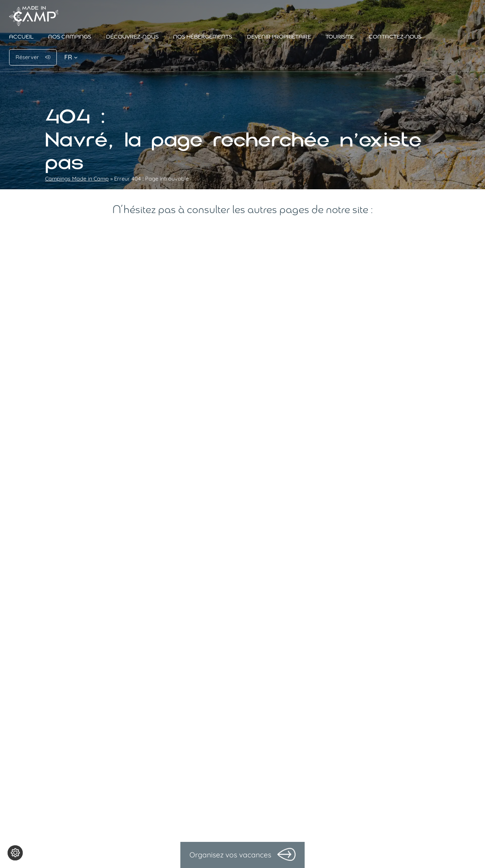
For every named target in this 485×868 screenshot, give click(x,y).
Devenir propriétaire (279, 37)
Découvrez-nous (132, 37)
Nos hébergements (203, 37)
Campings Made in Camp (77, 179)
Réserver (27, 57)
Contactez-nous (395, 37)
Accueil (21, 37)
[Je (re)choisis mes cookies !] (15, 853)
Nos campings (70, 37)
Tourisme (340, 37)
